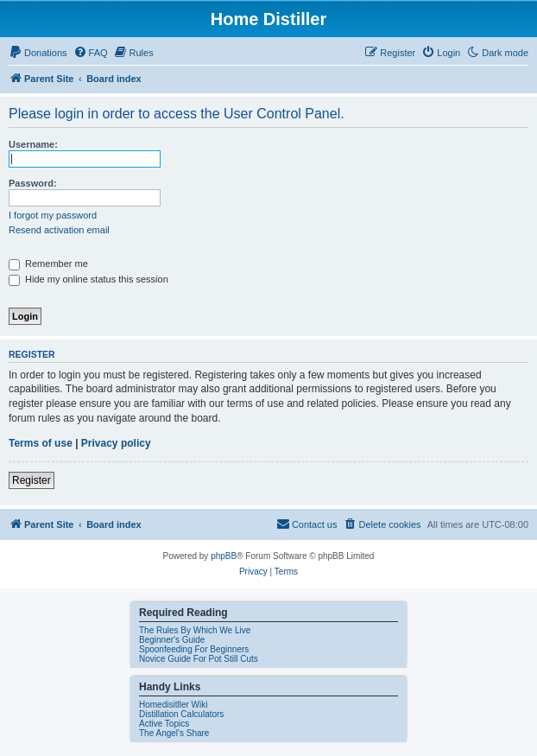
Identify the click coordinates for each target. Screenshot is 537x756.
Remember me (48, 264)
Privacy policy (116, 443)
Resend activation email (59, 230)
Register (32, 480)
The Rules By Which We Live (195, 630)
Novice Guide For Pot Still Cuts (199, 659)
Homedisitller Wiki (173, 705)
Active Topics (164, 724)
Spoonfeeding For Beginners (194, 649)
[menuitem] (38, 53)
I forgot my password (53, 215)
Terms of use (41, 443)
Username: (33, 144)
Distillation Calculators (181, 714)
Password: (33, 183)
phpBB (224, 556)
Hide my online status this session (88, 279)
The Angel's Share (174, 733)
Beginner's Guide (172, 640)
